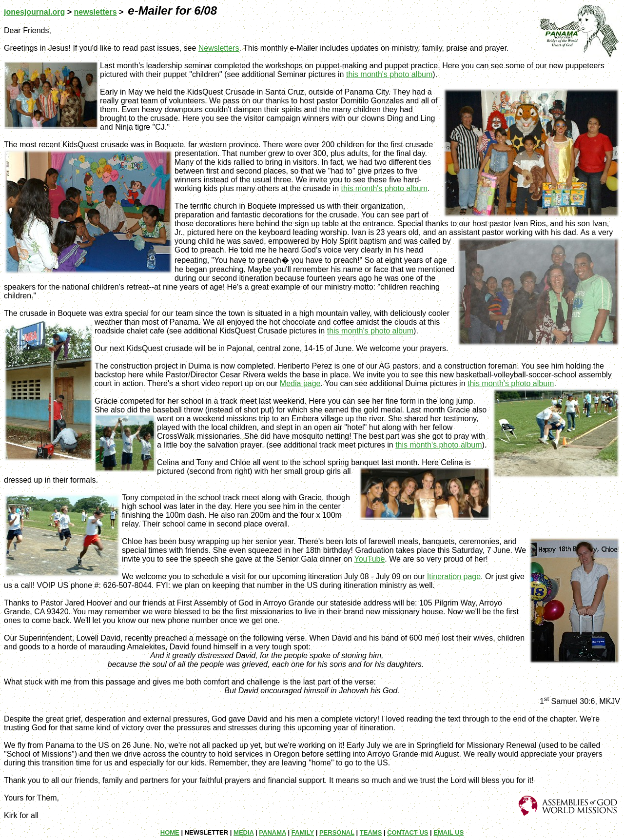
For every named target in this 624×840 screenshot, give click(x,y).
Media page (300, 383)
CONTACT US (408, 832)
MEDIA (244, 832)
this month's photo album (389, 74)
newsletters (96, 12)
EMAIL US (448, 832)
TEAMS (371, 832)
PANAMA (273, 832)
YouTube (369, 559)
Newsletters (219, 48)
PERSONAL (337, 832)
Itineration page (454, 576)
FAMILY (303, 832)
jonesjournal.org (34, 12)
